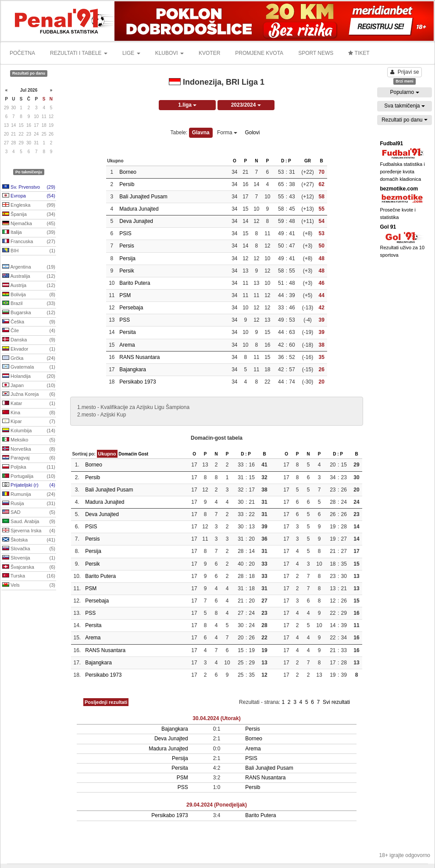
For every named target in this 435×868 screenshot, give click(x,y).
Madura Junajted (139, 209)
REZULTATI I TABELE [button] (79, 53)
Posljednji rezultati (106, 702)
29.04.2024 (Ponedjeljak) (217, 805)
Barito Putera (135, 283)
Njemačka (29, 224)
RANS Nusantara (139, 357)
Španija (29, 215)
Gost (143, 454)
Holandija (29, 377)
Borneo (128, 172)
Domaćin (128, 454)
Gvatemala (29, 367)
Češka (29, 322)
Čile (29, 331)
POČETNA (22, 53)
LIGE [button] (131, 53)
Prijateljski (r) (29, 485)
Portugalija (29, 477)
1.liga (187, 105)
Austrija (29, 286)
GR (308, 161)
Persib (127, 184)
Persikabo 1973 (137, 382)
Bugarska (29, 313)
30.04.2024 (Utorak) (216, 718)
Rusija (29, 504)
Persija (127, 258)
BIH (29, 251)
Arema (127, 345)
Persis (127, 246)
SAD (29, 513)
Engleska (29, 205)
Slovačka (29, 549)
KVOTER (209, 53)
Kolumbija (29, 431)
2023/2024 (246, 105)
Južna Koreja (29, 395)
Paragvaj (29, 458)
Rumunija (29, 495)
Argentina (29, 267)
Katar (29, 404)
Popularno (404, 92)
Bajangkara (133, 369)
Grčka (29, 359)
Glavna (201, 133)
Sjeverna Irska (29, 531)
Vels (29, 585)
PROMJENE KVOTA (259, 53)
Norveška (29, 449)
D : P (286, 161)
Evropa (29, 196)
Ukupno (107, 454)
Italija (29, 233)
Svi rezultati (336, 702)
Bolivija (29, 295)
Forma (227, 133)
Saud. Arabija (29, 522)
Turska (29, 576)
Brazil (29, 304)
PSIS (125, 233)
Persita (127, 332)
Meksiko (29, 440)
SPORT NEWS (316, 53)
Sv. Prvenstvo (29, 187)
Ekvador (29, 349)
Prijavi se (405, 72)
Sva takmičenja (405, 106)
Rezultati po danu (405, 120)
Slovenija (29, 558)
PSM (125, 295)
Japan (29, 386)
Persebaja (131, 308)
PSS (125, 320)
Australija (29, 276)
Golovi (252, 133)
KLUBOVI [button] (169, 53)
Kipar (29, 422)
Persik (127, 271)
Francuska (29, 242)
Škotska (29, 540)
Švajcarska (29, 567)
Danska (29, 340)
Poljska (29, 467)
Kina (29, 413)
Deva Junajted (136, 221)
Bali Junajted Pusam (143, 197)
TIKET (359, 53)
